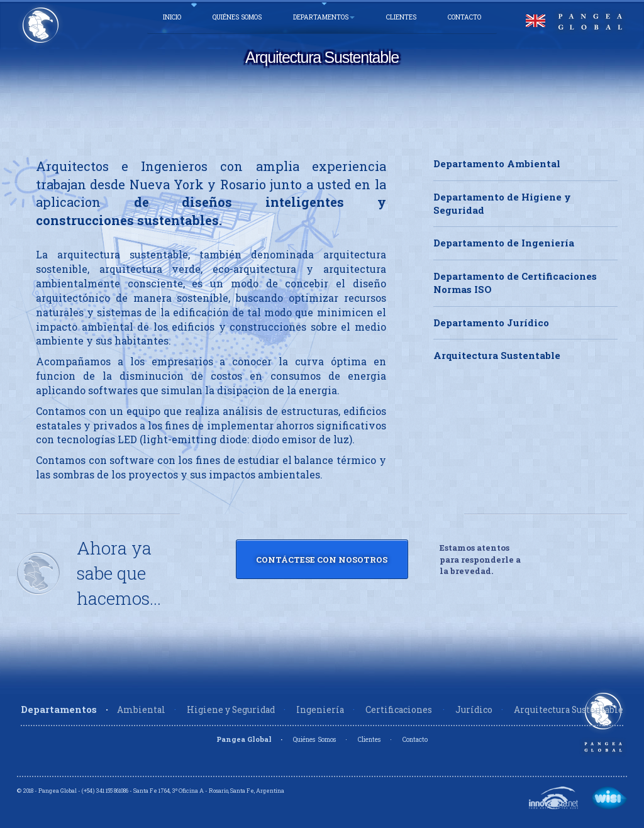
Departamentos (324, 17)
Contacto (464, 17)
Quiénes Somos (237, 17)
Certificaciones (400, 710)
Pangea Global (244, 739)
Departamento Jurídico (491, 323)
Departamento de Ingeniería (504, 243)
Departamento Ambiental (497, 163)
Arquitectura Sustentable (497, 355)
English (536, 21)
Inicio (172, 17)
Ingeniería (320, 710)
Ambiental (141, 710)
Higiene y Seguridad (231, 710)
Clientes (401, 17)
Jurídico (474, 710)
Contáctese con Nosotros (322, 560)
